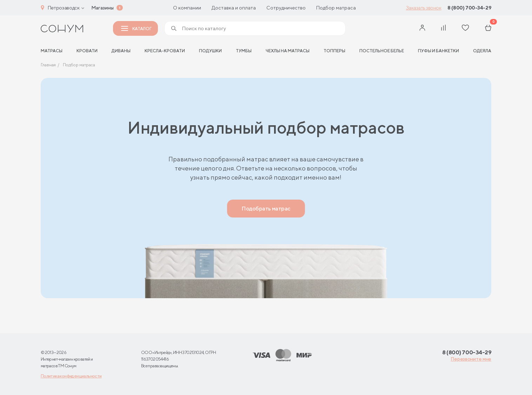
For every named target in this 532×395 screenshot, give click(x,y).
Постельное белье (382, 51)
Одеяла (482, 51)
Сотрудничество (286, 8)
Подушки (210, 51)
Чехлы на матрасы (288, 51)
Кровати (87, 51)
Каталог (136, 29)
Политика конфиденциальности (71, 376)
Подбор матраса (336, 8)
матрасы (52, 51)
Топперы (334, 51)
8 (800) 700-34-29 (469, 8)
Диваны (121, 51)
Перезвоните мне (471, 359)
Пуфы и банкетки (438, 51)
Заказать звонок (424, 8)
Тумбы (244, 51)
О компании (187, 8)
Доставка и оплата (234, 8)
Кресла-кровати (165, 51)
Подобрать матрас (266, 209)
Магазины (102, 8)
